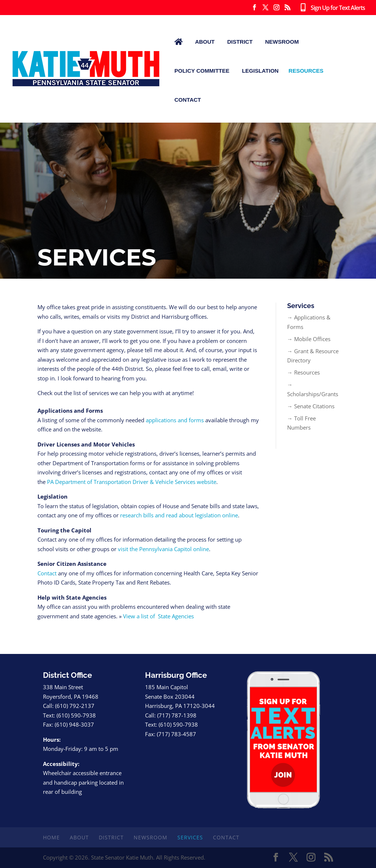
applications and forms (175, 420)
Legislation (260, 71)
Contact (188, 100)
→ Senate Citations (311, 406)
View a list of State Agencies (158, 616)
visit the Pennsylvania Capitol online (163, 549)
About (205, 42)
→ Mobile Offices (309, 339)
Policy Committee (202, 71)
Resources (306, 71)
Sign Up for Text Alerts (331, 8)
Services (190, 837)
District (240, 42)
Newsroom (282, 42)
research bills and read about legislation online (179, 515)
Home (51, 837)
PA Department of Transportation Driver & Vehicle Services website (132, 482)
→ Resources (303, 372)
